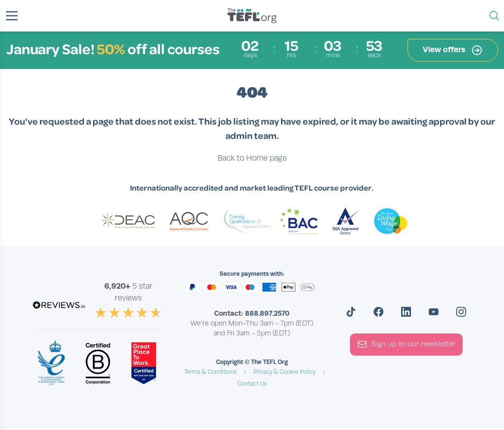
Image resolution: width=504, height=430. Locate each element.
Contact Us (252, 384)
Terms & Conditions (210, 372)
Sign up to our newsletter (406, 344)
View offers (453, 50)
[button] (12, 16)
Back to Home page (252, 158)
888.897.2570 (267, 313)
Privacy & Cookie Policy (284, 372)
